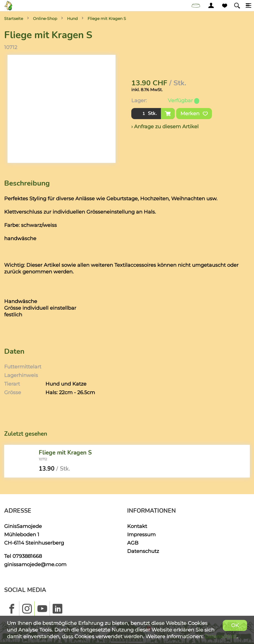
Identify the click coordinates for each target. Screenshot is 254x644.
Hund (72, 19)
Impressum (141, 534)
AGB (133, 543)
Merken (194, 114)
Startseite (14, 19)
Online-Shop (45, 19)
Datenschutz (143, 551)
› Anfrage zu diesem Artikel (165, 126)
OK (235, 625)
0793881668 (27, 556)
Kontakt (137, 526)
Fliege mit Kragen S (107, 19)
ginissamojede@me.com (35, 564)
